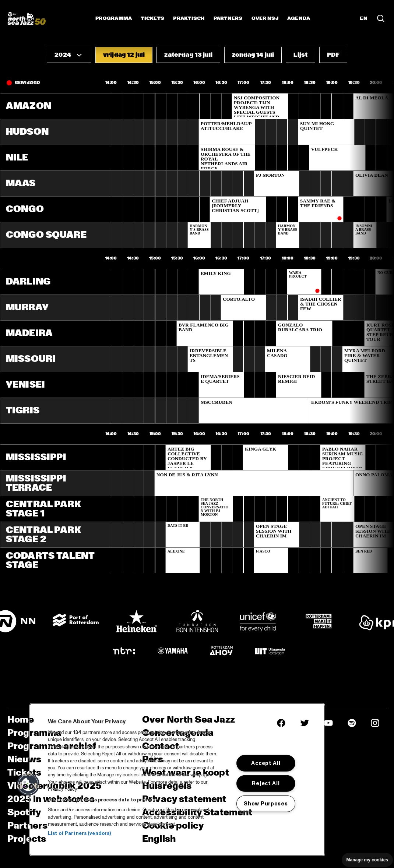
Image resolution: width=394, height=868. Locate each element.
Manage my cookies (367, 860)
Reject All (266, 783)
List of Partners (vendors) (79, 833)
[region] (177, 780)
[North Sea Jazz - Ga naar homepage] (27, 18)
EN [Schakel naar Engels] (364, 18)
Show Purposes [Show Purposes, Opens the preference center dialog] (266, 803)
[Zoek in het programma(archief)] (381, 18)
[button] (69, 55)
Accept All (266, 763)
